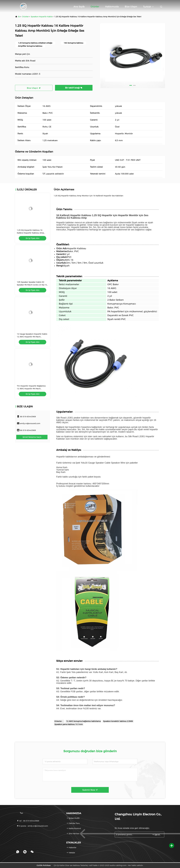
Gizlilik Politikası (44, 865)
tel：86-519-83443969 (28, 821)
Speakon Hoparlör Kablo (42, 17)
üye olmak (157, 835)
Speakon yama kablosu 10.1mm (69, 724)
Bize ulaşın (131, 7)
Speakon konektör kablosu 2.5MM (118, 721)
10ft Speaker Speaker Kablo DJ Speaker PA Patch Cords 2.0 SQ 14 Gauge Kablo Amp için (32, 285)
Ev (19, 17)
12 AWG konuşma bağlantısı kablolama (83, 721)
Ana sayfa (79, 7)
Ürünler (95, 7)
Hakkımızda (112, 7)
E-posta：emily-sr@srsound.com (32, 826)
